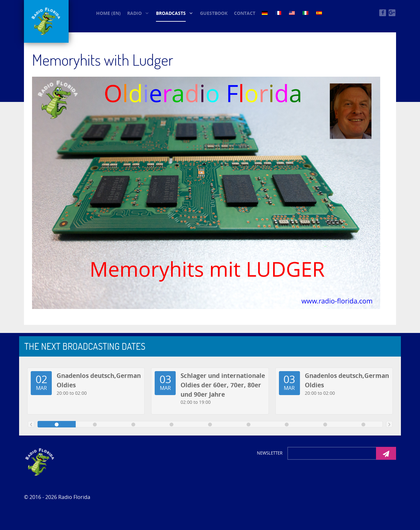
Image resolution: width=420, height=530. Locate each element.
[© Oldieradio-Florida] (46, 21)
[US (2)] (293, 13)
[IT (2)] (306, 13)
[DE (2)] (265, 13)
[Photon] (40, 461)
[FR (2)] (279, 13)
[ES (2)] (320, 13)
